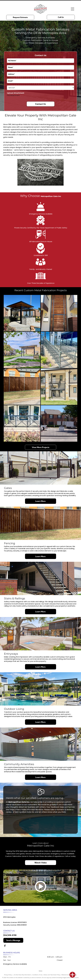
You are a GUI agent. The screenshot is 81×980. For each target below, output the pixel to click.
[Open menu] (73, 9)
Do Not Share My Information (23, 975)
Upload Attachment (16, 93)
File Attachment (13, 95)
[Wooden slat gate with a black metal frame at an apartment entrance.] (59, 313)
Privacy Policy (8, 975)
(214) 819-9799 (10, 935)
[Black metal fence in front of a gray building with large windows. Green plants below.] (22, 423)
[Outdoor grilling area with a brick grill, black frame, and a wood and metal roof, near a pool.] (22, 313)
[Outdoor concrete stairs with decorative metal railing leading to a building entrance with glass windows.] (59, 350)
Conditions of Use (37, 975)
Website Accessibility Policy (69, 975)
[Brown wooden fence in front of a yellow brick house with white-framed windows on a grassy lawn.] (22, 387)
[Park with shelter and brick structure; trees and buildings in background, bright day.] (22, 350)
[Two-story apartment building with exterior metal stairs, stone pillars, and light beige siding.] (59, 387)
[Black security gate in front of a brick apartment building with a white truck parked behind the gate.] (59, 423)
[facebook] (5, 946)
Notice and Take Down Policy (52, 975)
